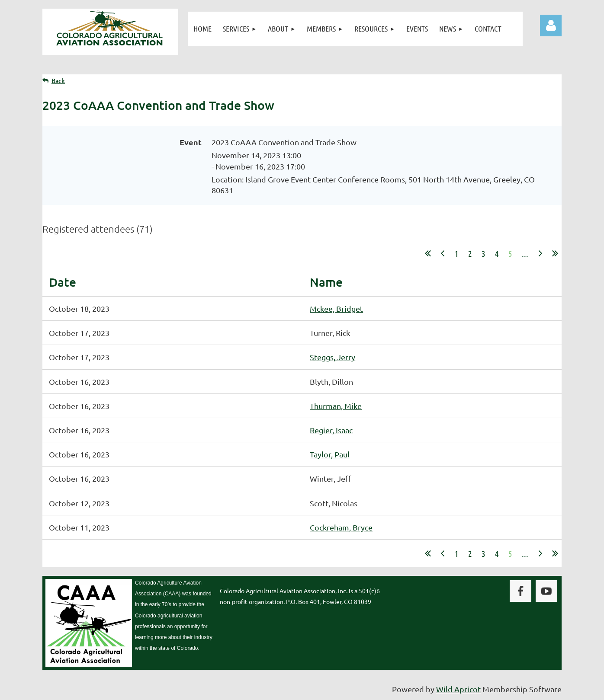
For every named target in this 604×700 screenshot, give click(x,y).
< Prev (443, 253)
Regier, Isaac (331, 430)
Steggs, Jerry (333, 357)
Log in (551, 26)
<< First (428, 253)
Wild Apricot (458, 689)
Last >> (555, 253)
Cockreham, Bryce (341, 527)
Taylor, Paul (330, 454)
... (525, 253)
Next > (540, 253)
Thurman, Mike (336, 406)
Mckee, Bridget (336, 308)
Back (58, 81)
